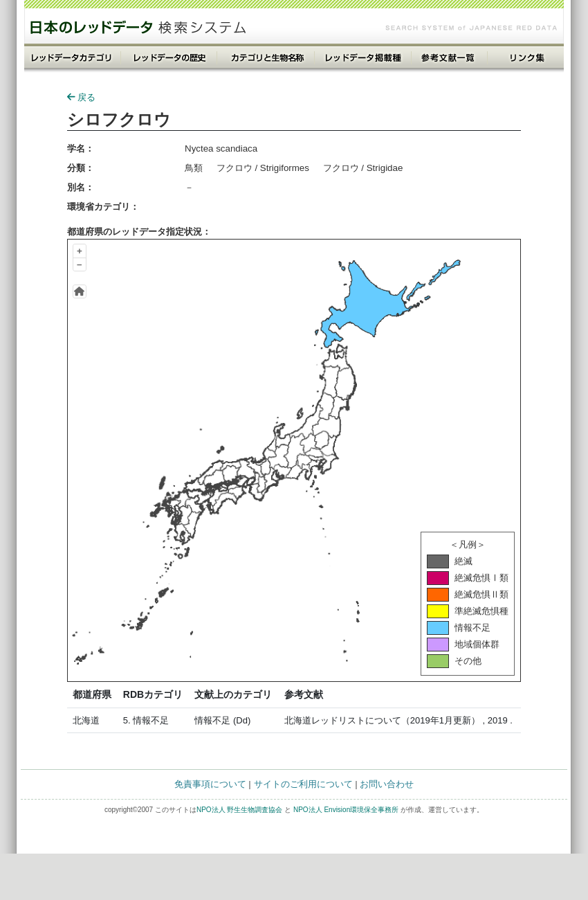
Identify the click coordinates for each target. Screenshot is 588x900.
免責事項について (210, 784)
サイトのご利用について (303, 784)
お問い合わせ (387, 784)
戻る (81, 97)
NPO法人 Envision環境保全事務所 (346, 810)
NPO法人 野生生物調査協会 (239, 810)
